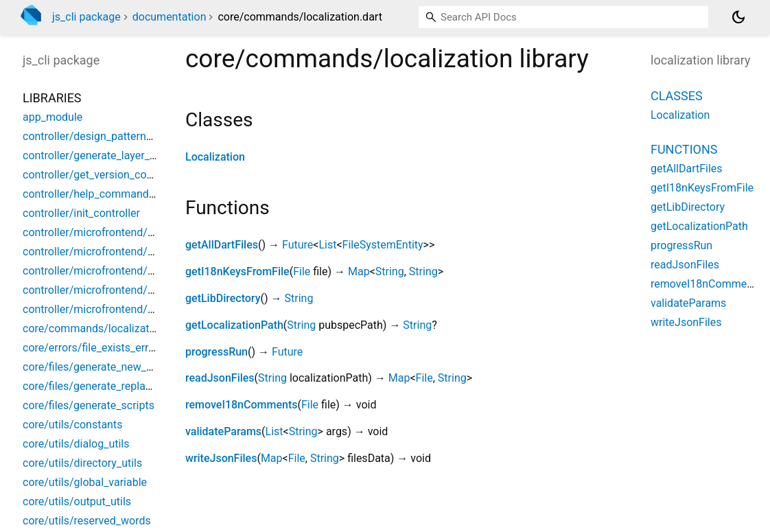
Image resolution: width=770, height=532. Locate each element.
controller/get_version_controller (102, 175)
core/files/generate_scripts (89, 405)
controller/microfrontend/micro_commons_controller (152, 271)
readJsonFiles (220, 378)
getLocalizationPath (234, 325)
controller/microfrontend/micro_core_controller (138, 290)
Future (297, 245)
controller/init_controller (81, 213)
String (390, 271)
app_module (52, 117)
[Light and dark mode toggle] (738, 17)
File (302, 271)
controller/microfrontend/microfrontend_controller (145, 309)
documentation (170, 17)
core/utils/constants (72, 425)
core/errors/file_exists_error (91, 348)
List (327, 245)
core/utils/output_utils (77, 501)
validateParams (223, 431)
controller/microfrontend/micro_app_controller (136, 252)
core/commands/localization (93, 328)
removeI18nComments (241, 405)
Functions (684, 149)
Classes (677, 96)
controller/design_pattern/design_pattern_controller (149, 136)
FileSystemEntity (383, 245)
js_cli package (86, 17)
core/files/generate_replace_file (100, 386)
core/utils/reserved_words (87, 521)
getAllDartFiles (222, 245)
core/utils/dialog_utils (76, 444)
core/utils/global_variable (85, 482)
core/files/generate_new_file (92, 367)
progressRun (217, 352)
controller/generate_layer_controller (109, 155)
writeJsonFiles (221, 458)
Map (359, 271)
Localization (215, 157)
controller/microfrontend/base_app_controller (134, 232)
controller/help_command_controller (112, 194)
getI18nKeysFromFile (237, 271)
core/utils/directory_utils (82, 463)
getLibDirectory (223, 298)
